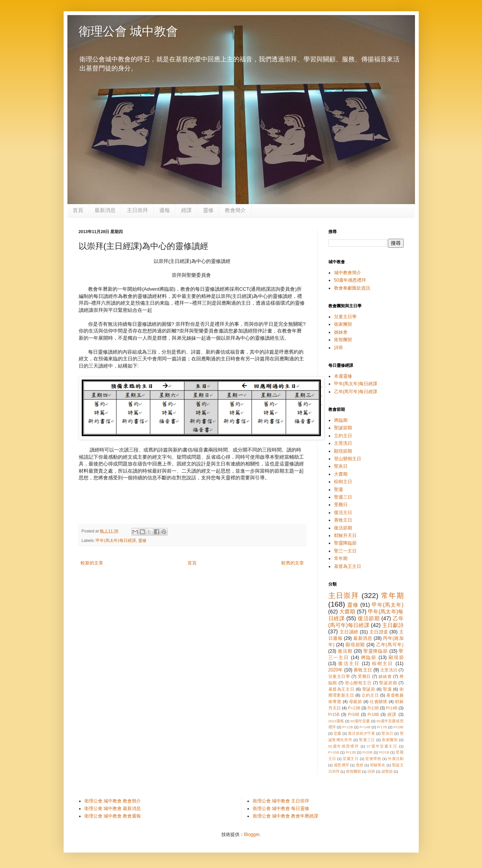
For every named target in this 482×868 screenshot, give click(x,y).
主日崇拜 (137, 210)
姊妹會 (341, 332)
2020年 (336, 670)
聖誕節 (369, 689)
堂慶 (337, 733)
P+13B (354, 708)
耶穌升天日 (345, 535)
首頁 (78, 210)
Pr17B (382, 727)
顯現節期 (343, 451)
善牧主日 (343, 520)
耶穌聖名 (378, 765)
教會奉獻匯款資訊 (352, 288)
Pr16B (354, 714)
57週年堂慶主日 (382, 746)
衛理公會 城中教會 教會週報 (113, 816)
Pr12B (351, 752)
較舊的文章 (293, 563)
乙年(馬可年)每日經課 (356, 392)
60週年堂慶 (360, 721)
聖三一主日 (345, 551)
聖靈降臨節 (345, 543)
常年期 (341, 558)
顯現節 (396, 657)
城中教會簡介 (348, 273)
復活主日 (343, 513)
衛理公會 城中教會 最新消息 (113, 809)
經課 (186, 210)
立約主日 (343, 436)
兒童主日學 (345, 317)
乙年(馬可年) (390, 645)
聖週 (339, 490)
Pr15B (334, 714)
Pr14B (392, 708)
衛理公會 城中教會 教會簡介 (113, 801)
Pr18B (373, 714)
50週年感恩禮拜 (350, 280)
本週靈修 (343, 376)
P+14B (365, 727)
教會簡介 (235, 210)
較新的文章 (92, 563)
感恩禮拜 (341, 765)
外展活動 (396, 759)
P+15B (334, 752)
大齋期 (341, 474)
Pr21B (384, 752)
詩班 (339, 348)
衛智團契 (343, 340)
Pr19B (399, 727)
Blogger (252, 834)
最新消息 (105, 210)
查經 (360, 765)
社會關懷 (378, 702)
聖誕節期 (343, 428)
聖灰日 (341, 466)
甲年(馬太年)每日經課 (116, 540)
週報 (165, 210)
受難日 (341, 505)
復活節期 (343, 528)
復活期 (345, 651)
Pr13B (373, 708)
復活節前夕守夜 (361, 733)
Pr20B (368, 752)
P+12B (348, 727)
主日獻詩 (393, 625)
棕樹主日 (343, 482)
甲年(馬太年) (387, 605)
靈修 (208, 210)
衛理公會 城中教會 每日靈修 (281, 809)
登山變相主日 (348, 459)
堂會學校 (373, 759)
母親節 (356, 702)
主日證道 (379, 632)
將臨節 (369, 657)
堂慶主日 (351, 759)
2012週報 (336, 721)
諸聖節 (387, 771)
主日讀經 (349, 632)
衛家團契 (343, 324)
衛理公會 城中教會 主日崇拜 (281, 801)
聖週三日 (343, 497)
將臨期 (341, 420)
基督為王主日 (348, 566)
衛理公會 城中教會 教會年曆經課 (286, 816)
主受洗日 (343, 443)
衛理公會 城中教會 (129, 31)
